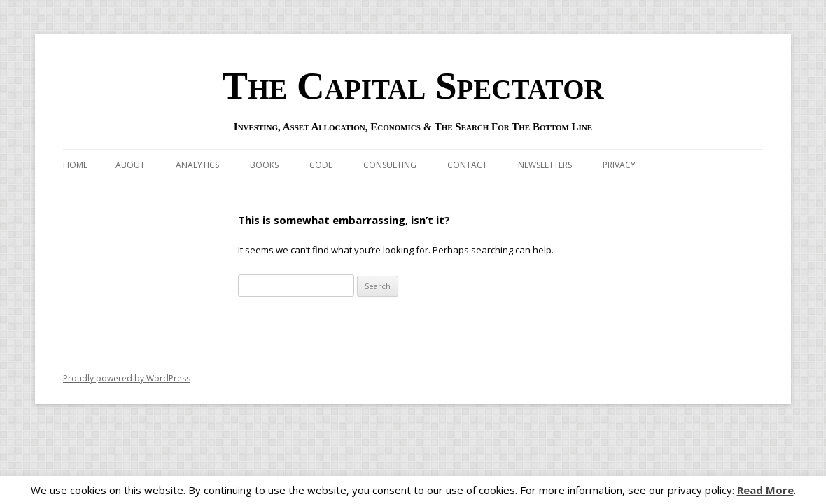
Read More (765, 490)
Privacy (619, 165)
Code (321, 165)
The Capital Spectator (413, 86)
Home (75, 165)
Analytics (197, 165)
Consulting (390, 165)
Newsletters (545, 165)
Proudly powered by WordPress (127, 378)
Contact (467, 165)
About (130, 165)
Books (264, 165)
